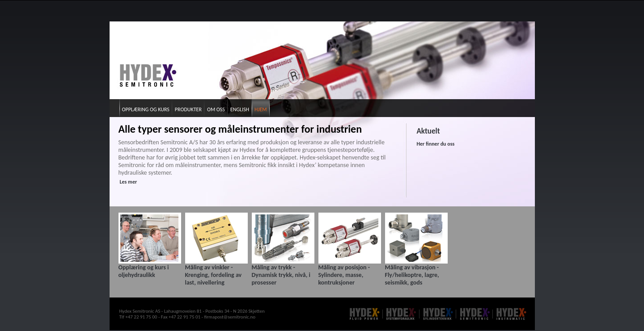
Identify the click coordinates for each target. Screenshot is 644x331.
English (240, 109)
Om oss (216, 109)
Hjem (261, 109)
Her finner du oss (436, 144)
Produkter (188, 109)
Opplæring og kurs (146, 109)
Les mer (129, 182)
